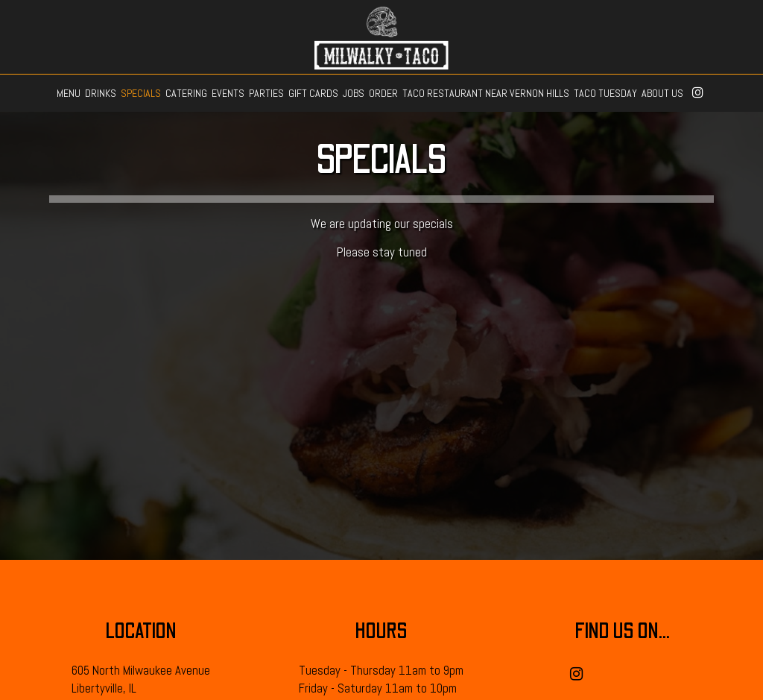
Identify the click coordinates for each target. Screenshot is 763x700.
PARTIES (266, 93)
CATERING (186, 93)
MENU (69, 93)
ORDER (383, 93)
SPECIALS (141, 93)
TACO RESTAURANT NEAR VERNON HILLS (486, 93)
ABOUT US (662, 93)
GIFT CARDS (313, 93)
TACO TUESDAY (605, 93)
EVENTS (228, 93)
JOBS (354, 93)
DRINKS (101, 93)
